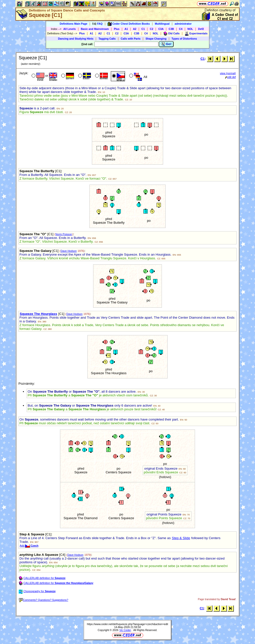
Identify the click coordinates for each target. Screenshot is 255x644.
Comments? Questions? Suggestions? (44, 600)
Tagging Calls (107, 39)
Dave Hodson (69, 251)
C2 (152, 29)
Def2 (201, 29)
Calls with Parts (131, 39)
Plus (117, 29)
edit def (230, 77)
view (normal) (228, 73)
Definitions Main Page (74, 24)
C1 (143, 29)
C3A (161, 29)
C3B (171, 29)
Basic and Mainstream (95, 29)
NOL (190, 29)
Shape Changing (156, 39)
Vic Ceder (125, 630)
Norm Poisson (64, 234)
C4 (181, 29)
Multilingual (162, 24)
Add (29, 546)
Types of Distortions (184, 39)
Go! (166, 44)
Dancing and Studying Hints (76, 39)
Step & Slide (181, 538)
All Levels (69, 29)
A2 (135, 29)
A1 (126, 29)
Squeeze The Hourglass (38, 314)
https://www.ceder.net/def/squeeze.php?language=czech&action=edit (127, 624)
